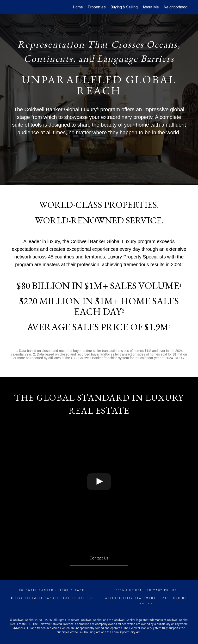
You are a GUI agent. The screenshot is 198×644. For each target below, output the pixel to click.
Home (78, 7)
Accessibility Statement (131, 598)
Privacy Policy (162, 590)
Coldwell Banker (36, 590)
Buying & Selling (124, 7)
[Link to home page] (11, 7)
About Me (151, 7)
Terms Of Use (129, 590)
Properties (97, 7)
